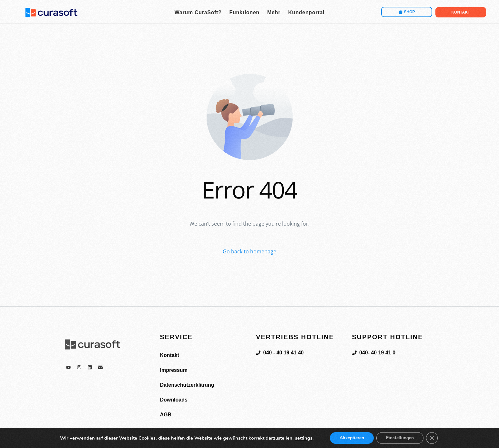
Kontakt (170, 355)
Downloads (174, 400)
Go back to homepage (250, 251)
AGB (166, 415)
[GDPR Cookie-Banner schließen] (432, 438)
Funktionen (244, 12)
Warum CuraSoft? (198, 12)
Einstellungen (400, 438)
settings (304, 438)
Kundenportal (306, 12)
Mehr (274, 12)
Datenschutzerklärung (187, 385)
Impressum (174, 370)
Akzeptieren (352, 438)
